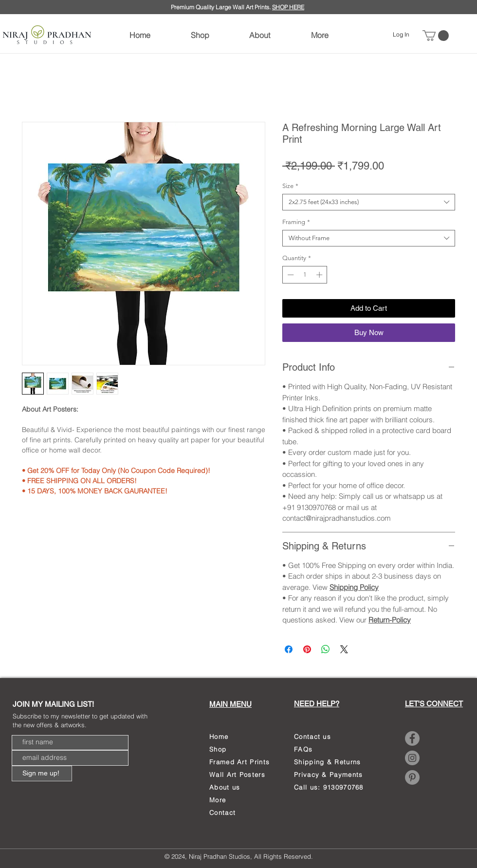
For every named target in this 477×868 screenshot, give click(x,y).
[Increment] (320, 275)
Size (290, 186)
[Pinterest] (412, 777)
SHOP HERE (288, 7)
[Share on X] (344, 649)
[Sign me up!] (42, 774)
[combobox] (369, 202)
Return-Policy (390, 620)
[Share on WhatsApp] (326, 649)
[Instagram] (412, 758)
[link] (436, 36)
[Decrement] (290, 275)
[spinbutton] (305, 275)
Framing (296, 222)
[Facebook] (412, 738)
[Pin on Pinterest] (307, 649)
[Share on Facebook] (289, 649)
